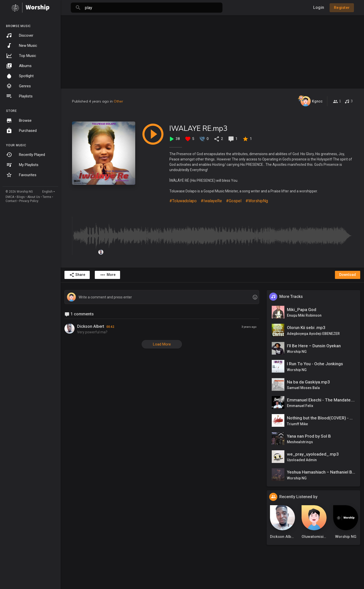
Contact (11, 201)
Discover (20, 35)
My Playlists (22, 165)
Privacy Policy (29, 201)
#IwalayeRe (211, 201)
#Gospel (234, 201)
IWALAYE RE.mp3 (198, 128)
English (47, 192)
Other (118, 101)
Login (319, 7)
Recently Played (26, 155)
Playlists (19, 96)
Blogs (21, 197)
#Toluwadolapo (183, 201)
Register (342, 8)
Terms (47, 197)
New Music (22, 46)
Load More (162, 344)
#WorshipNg (257, 201)
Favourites (21, 175)
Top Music (21, 56)
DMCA (10, 197)
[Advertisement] (212, 51)
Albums (19, 66)
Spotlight (20, 76)
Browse (19, 120)
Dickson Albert (91, 326)
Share (77, 275)
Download (348, 275)
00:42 (110, 327)
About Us (34, 197)
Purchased (21, 131)
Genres (18, 86)
